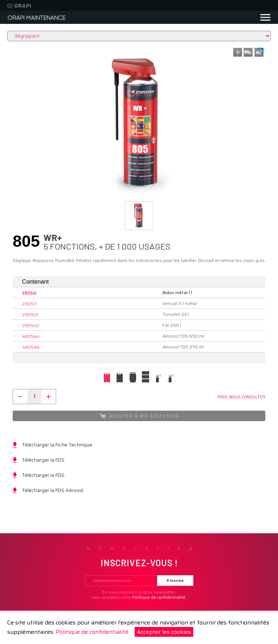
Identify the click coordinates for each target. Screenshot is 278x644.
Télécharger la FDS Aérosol (52, 490)
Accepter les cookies (164, 632)
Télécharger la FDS (43, 460)
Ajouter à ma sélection (139, 416)
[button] (139, 216)
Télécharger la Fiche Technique (57, 445)
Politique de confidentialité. (93, 632)
